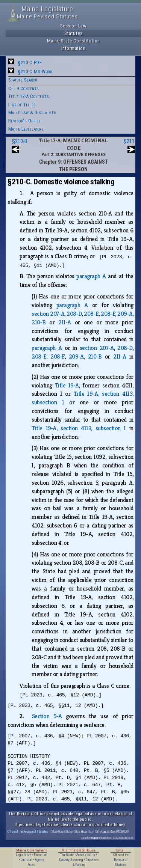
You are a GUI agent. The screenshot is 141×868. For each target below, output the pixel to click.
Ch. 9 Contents (24, 88)
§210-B (20, 141)
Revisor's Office (25, 121)
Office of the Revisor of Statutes (28, 831)
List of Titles (22, 105)
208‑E (91, 314)
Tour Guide (67, 855)
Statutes (73, 33)
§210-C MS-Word (35, 72)
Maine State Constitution (74, 41)
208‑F (108, 314)
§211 (129, 141)
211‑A (65, 322)
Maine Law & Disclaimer (32, 112)
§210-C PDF (30, 63)
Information (74, 48)
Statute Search (23, 80)
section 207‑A (48, 314)
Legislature (23, 855)
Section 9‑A (47, 716)
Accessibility (86, 855)
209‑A (125, 314)
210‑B (39, 322)
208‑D (74, 314)
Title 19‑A (67, 385)
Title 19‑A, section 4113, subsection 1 (79, 428)
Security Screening (71, 860)
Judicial (27, 860)
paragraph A (91, 276)
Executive (40, 855)
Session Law (74, 26)
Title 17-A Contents (29, 96)
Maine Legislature (26, 129)
